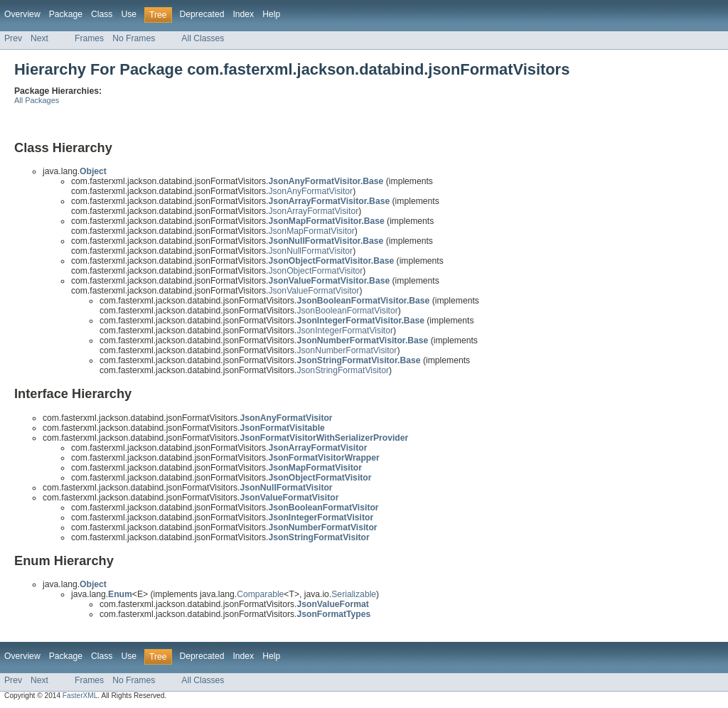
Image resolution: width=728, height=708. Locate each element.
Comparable (260, 594)
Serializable (354, 594)
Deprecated (202, 14)
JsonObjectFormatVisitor (315, 271)
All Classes (203, 38)
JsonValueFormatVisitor (314, 291)
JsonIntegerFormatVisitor (345, 331)
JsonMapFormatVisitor (311, 231)
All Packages (37, 100)
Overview (22, 14)
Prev (13, 38)
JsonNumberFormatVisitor (347, 350)
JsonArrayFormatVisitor (313, 211)
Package (66, 14)
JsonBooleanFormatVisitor (347, 311)
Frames (89, 38)
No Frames (134, 38)
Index (243, 14)
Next (39, 38)
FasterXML (80, 696)
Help (271, 14)
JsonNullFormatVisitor (310, 251)
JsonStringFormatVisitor (343, 370)
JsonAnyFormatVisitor (310, 191)
